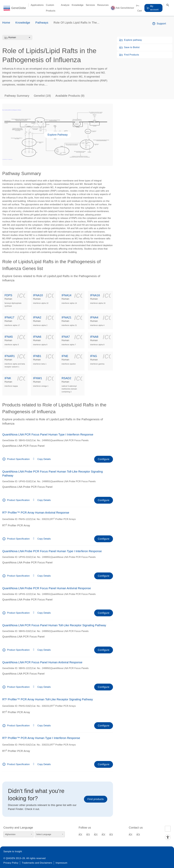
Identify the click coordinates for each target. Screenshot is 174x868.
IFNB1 (37, 356)
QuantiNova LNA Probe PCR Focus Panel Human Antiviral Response (47, 588)
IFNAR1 (10, 356)
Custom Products (51, 8)
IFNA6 (37, 337)
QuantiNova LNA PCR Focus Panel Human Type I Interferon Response (48, 434)
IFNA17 (9, 317)
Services (90, 5)
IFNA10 (38, 295)
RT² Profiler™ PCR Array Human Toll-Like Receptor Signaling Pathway (48, 699)
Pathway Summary (17, 96)
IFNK (8, 378)
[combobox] (19, 37)
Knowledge (78, 5)
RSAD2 (66, 378)
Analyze (65, 5)
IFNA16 (95, 295)
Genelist (42, 96)
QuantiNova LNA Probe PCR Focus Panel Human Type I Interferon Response (52, 551)
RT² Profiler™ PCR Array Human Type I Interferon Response (41, 738)
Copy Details (44, 459)
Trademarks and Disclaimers (37, 863)
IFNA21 (67, 317)
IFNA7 (66, 337)
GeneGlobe (19, 8)
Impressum (62, 863)
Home (6, 23)
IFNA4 (94, 317)
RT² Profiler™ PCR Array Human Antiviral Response (36, 513)
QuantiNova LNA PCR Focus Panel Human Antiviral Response (42, 662)
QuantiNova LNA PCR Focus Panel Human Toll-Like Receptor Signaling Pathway (54, 625)
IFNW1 (38, 378)
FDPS (8, 295)
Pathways (42, 23)
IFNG (94, 356)
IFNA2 (37, 317)
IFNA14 (67, 295)
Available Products (70, 96)
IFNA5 (9, 337)
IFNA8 (94, 337)
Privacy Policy (11, 863)
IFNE (65, 356)
